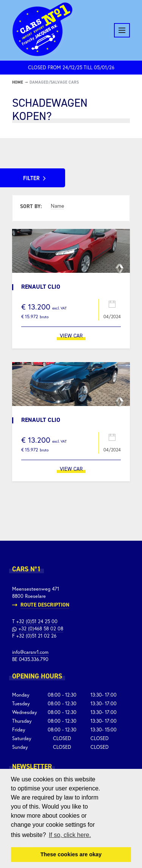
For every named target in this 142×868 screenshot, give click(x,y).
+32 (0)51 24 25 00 (37, 621)
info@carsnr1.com (30, 652)
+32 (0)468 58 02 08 (41, 629)
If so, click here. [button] (70, 835)
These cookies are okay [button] (71, 854)
